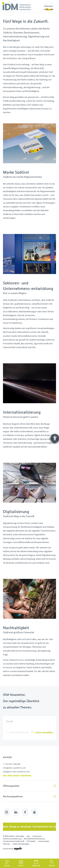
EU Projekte (31, 841)
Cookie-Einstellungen (21, 844)
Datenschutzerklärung (19, 732)
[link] (17, 6)
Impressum (37, 836)
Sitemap (6, 844)
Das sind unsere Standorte (17, 775)
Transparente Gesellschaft (14, 841)
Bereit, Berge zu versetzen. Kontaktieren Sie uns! (30, 827)
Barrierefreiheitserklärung (34, 839)
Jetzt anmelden (42, 732)
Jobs (28, 836)
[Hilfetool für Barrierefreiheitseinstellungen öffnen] (55, 438)
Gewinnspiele (44, 841)
